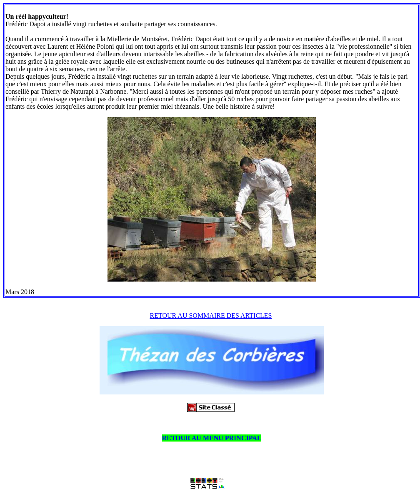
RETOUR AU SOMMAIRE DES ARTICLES (211, 316)
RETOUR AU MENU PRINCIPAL (212, 438)
